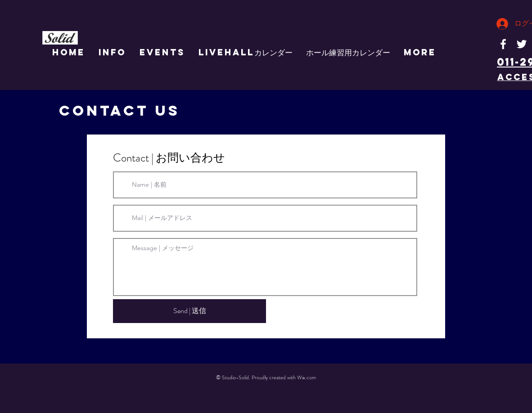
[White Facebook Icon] (503, 44)
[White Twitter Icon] (522, 44)
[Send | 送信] (189, 311)
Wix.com (307, 377)
